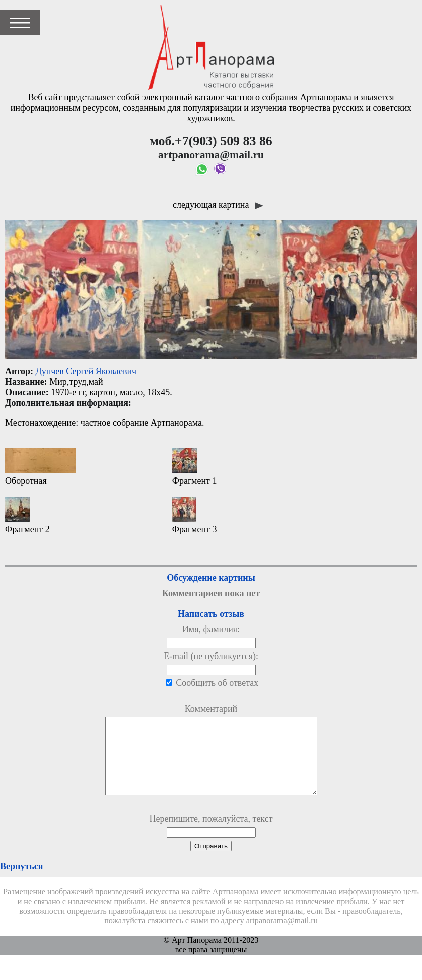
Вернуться (21, 881)
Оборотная (40, 467)
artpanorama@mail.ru (282, 936)
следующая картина (218, 205)
